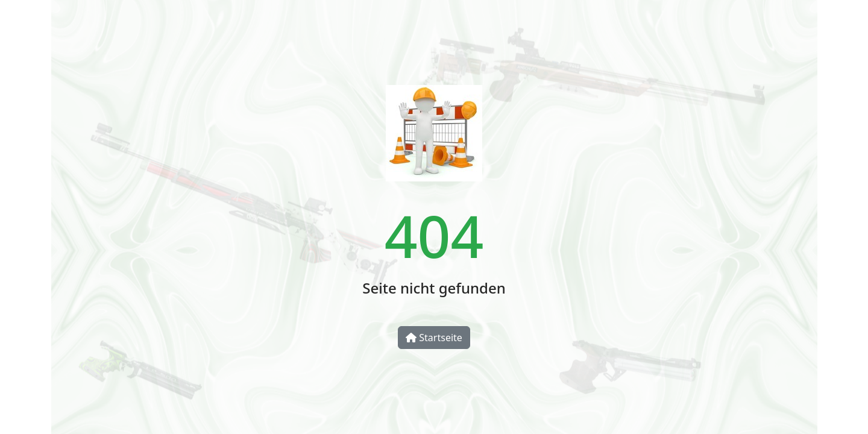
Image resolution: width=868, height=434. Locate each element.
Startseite (434, 338)
